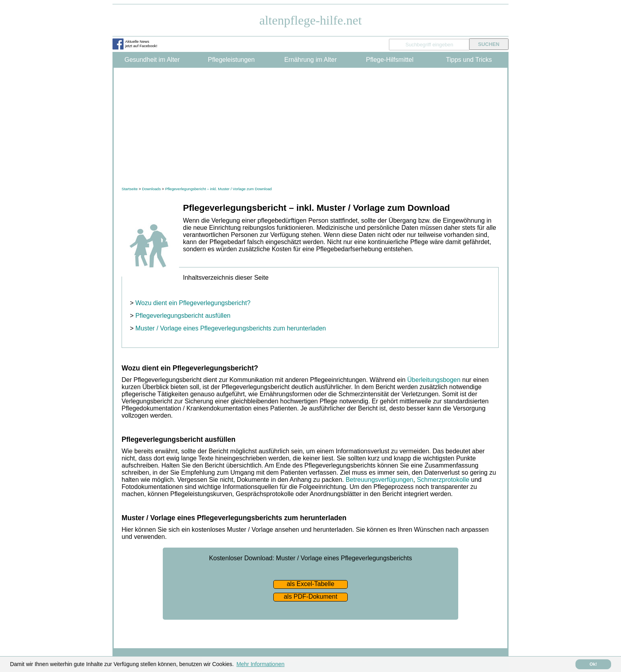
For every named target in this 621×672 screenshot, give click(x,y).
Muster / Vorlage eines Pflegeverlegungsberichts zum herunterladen (231, 328)
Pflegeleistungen (231, 60)
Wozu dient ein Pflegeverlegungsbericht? (193, 303)
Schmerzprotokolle (443, 480)
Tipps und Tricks (469, 60)
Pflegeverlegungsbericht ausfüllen (183, 316)
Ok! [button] (593, 664)
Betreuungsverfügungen (380, 480)
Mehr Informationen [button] (260, 664)
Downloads (151, 189)
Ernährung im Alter (311, 60)
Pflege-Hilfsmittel (390, 60)
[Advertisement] (310, 127)
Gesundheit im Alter (152, 60)
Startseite (130, 189)
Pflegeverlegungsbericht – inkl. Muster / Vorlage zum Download (218, 189)
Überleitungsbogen (434, 380)
